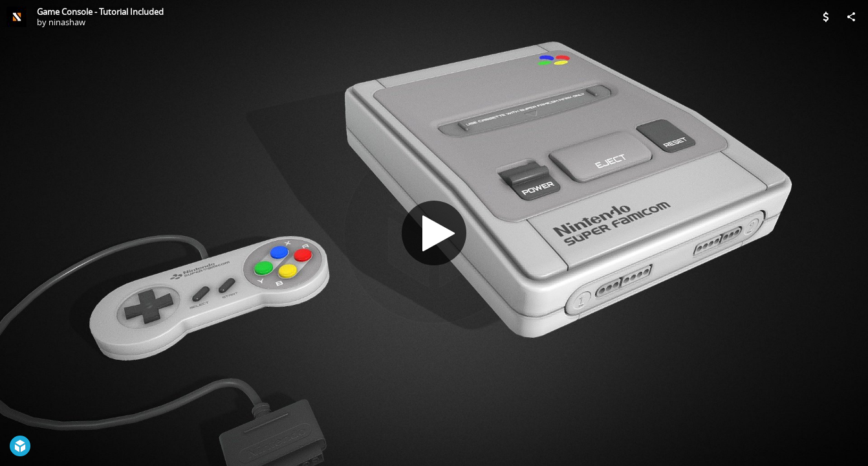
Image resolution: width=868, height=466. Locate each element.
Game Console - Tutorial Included (100, 12)
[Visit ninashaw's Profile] (17, 17)
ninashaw (67, 22)
